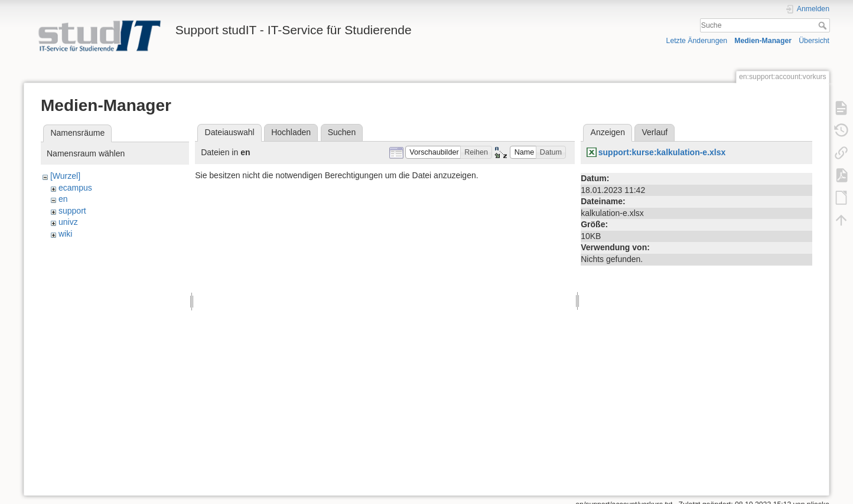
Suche (824, 25)
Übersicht (814, 41)
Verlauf (655, 132)
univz (68, 222)
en (63, 199)
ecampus (75, 188)
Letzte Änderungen (697, 41)
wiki (65, 234)
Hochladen (291, 132)
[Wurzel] (65, 176)
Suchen (342, 132)
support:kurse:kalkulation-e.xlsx (662, 152)
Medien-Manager (763, 41)
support (72, 211)
